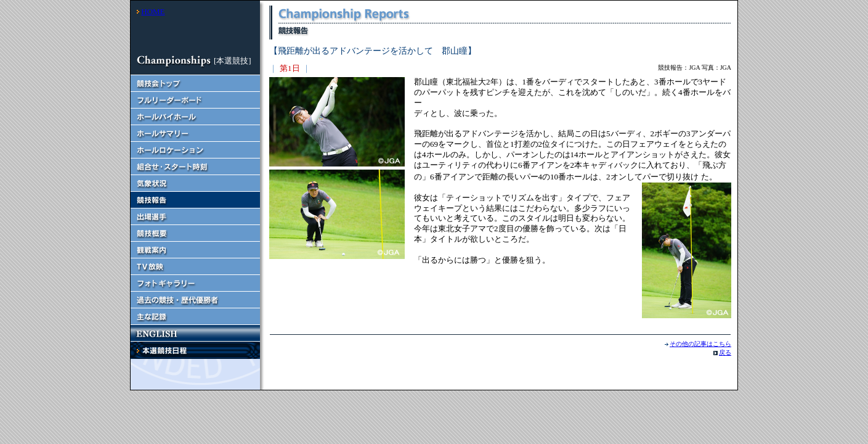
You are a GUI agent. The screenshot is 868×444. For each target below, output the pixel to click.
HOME (153, 11)
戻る (725, 352)
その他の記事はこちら (700, 344)
